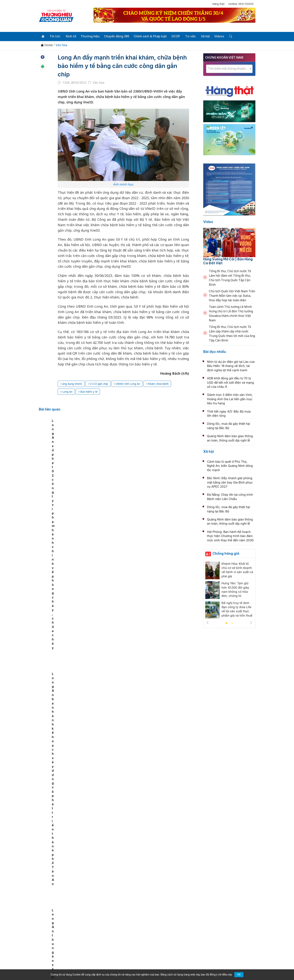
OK (239, 975)
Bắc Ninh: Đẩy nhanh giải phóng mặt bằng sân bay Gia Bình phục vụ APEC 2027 (230, 482)
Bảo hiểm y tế (89, 391)
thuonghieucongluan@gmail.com (121, 935)
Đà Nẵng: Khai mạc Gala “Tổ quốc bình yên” (134, 739)
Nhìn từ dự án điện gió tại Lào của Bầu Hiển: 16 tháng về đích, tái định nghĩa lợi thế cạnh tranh (231, 366)
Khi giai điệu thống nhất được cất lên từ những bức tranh (144, 616)
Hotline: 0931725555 (241, 4)
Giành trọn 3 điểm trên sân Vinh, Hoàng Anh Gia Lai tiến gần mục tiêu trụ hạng (230, 399)
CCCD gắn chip (99, 383)
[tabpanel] (61, 446)
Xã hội (202, 36)
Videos (216, 36)
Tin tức (54, 36)
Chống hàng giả (226, 553)
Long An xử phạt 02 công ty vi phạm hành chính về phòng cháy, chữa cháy (142, 448)
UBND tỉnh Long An (128, 383)
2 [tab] (232, 623)
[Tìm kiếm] (227, 36)
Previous (208, 622)
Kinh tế (70, 36)
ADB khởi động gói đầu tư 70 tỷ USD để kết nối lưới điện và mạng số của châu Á (230, 382)
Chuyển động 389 (115, 36)
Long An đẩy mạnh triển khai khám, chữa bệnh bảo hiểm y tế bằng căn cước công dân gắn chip (121, 65)
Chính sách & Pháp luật (148, 36)
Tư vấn (188, 36)
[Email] (56, 942)
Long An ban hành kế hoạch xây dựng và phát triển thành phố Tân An (181, 448)
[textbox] (229, 68)
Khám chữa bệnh (158, 383)
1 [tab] (226, 623)
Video (208, 221)
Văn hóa (61, 45)
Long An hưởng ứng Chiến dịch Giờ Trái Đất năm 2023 (99, 448)
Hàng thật (218, 4)
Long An (67, 391)
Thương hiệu (89, 36)
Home (47, 45)
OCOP (174, 36)
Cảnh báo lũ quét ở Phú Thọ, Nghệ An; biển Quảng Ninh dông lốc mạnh (230, 465)
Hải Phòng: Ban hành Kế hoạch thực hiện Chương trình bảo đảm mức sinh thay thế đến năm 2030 (230, 536)
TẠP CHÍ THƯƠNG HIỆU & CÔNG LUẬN (145, 968)
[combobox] (229, 68)
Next (251, 622)
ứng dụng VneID (72, 383)
